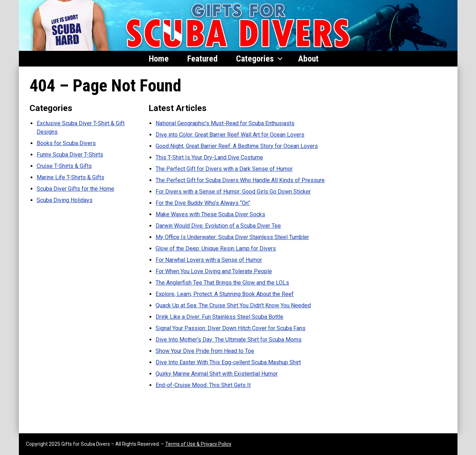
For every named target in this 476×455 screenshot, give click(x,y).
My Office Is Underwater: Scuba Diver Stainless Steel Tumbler (232, 237)
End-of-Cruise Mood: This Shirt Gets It (203, 385)
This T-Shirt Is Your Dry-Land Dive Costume (209, 157)
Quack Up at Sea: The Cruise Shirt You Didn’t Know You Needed (233, 305)
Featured (202, 59)
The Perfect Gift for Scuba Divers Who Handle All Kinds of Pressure (240, 180)
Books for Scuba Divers (66, 143)
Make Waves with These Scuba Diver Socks (210, 214)
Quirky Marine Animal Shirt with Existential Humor (217, 374)
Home (159, 59)
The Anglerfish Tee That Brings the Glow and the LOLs (222, 283)
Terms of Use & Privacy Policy (198, 444)
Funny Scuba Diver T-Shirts (70, 155)
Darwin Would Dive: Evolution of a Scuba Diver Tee (218, 226)
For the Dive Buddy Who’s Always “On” (203, 203)
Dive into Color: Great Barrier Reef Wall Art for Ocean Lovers (230, 135)
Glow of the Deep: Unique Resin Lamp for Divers (216, 248)
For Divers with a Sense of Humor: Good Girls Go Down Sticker (233, 192)
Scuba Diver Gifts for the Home (75, 189)
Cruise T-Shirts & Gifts (64, 166)
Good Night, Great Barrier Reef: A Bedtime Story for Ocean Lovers (237, 146)
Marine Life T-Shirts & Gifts (70, 177)
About (308, 59)
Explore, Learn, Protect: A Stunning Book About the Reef (225, 294)
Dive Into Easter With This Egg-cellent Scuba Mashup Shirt (228, 362)
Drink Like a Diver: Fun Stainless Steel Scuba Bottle (219, 317)
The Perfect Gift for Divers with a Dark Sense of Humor (224, 169)
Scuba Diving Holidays (65, 200)
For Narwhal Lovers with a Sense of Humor (209, 260)
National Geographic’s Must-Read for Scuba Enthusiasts (225, 123)
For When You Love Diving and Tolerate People (214, 271)
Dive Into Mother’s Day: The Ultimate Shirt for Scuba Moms (229, 340)
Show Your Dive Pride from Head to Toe (205, 351)
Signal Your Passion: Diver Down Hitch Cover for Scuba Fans (231, 328)
